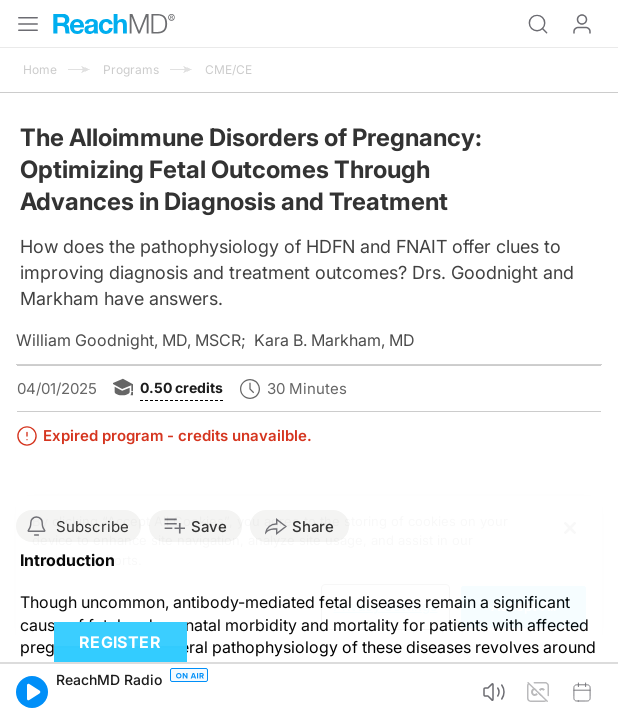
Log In (582, 24)
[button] (32, 692)
